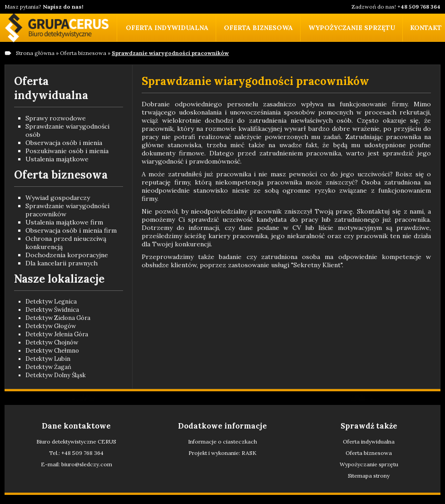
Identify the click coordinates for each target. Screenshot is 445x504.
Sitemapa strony (369, 476)
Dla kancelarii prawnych (62, 263)
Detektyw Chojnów (52, 342)
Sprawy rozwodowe (56, 118)
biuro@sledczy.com (87, 464)
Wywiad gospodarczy (58, 198)
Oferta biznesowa (258, 28)
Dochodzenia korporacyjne (67, 255)
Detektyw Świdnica (52, 310)
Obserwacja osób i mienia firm (71, 230)
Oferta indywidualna (167, 28)
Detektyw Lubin (48, 359)
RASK (249, 453)
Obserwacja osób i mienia (64, 143)
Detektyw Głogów (51, 326)
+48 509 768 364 (82, 453)
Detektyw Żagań (48, 367)
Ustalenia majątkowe (57, 159)
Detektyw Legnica (51, 302)
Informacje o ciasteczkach (222, 442)
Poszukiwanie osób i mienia (67, 151)
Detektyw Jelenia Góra (57, 334)
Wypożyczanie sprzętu (352, 28)
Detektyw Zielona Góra (58, 318)
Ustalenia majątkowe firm (64, 222)
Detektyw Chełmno (52, 351)
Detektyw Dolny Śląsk (56, 375)
